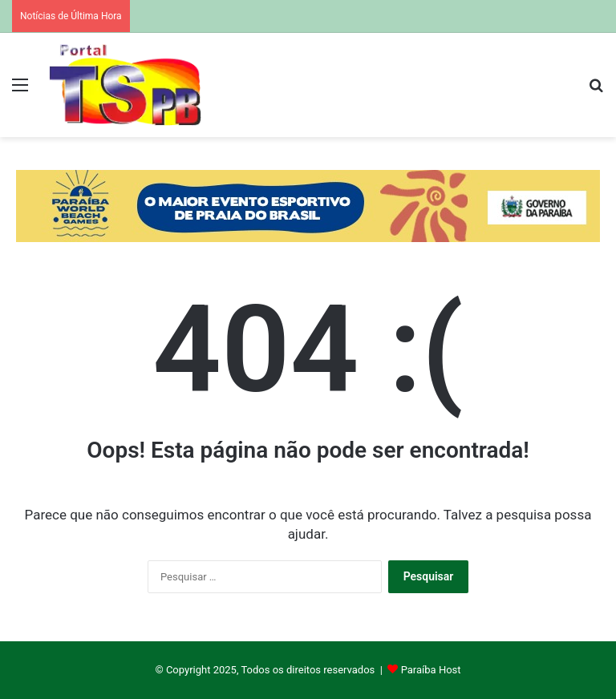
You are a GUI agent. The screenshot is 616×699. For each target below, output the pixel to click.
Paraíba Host (431, 670)
